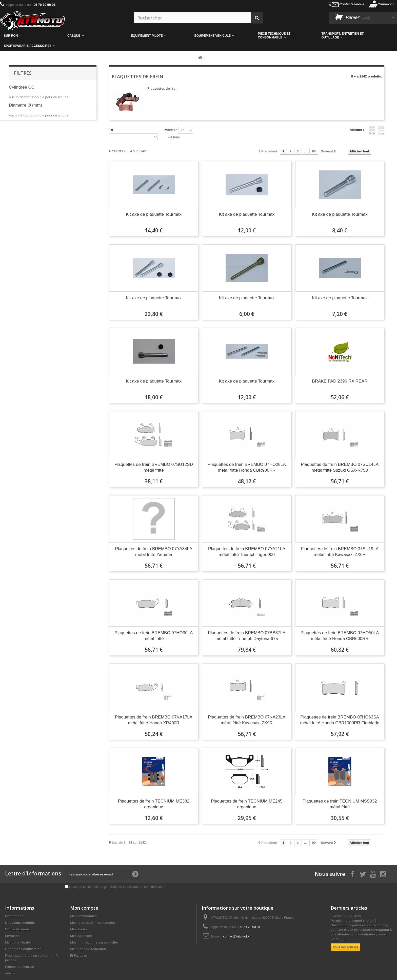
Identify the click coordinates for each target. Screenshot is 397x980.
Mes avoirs (79, 929)
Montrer (171, 130)
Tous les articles (345, 947)
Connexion (386, 4)
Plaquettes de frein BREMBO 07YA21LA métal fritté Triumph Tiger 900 (247, 552)
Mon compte (84, 908)
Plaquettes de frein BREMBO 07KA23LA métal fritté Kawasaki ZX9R (247, 720)
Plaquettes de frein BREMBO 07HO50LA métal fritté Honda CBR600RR (340, 636)
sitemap (11, 973)
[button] (286, 36)
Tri (111, 130)
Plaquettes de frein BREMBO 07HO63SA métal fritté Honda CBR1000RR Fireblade (340, 720)
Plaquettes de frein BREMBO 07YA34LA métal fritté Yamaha (154, 552)
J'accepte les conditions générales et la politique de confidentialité (116, 887)
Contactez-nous (352, 4)
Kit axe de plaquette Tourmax (154, 214)
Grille (372, 130)
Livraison (12, 936)
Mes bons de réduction (88, 949)
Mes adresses (81, 936)
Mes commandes (83, 916)
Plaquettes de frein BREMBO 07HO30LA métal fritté (154, 636)
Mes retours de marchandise (92, 923)
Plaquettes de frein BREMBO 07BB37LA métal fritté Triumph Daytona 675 (247, 636)
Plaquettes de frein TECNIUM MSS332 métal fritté (340, 804)
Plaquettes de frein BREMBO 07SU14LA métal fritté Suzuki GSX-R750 (340, 467)
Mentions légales (18, 942)
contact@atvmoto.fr (237, 936)
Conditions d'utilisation (23, 949)
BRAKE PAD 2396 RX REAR (340, 381)
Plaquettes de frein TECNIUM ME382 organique (154, 804)
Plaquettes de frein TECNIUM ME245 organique (247, 804)
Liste (381, 130)
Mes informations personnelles (94, 942)
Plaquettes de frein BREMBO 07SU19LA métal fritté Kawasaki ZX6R (340, 552)
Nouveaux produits (20, 923)
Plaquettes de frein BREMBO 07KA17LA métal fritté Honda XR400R (154, 720)
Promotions (14, 916)
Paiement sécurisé (19, 967)
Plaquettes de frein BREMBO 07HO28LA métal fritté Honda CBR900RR (247, 467)
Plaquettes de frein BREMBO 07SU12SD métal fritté (154, 467)
